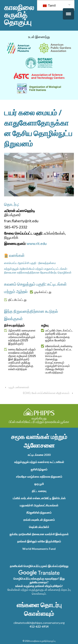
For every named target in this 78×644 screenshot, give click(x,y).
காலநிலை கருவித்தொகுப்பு (19, 15)
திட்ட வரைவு (39, 491)
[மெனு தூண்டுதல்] (68, 14)
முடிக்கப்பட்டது (41, 292)
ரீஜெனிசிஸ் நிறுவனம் (39, 513)
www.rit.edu (37, 243)
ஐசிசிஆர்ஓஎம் (39, 469)
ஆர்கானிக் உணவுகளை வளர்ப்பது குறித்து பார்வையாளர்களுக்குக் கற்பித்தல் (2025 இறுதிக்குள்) (20, 337)
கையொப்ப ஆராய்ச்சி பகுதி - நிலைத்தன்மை (30, 263)
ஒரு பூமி (39, 484)
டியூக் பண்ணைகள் (19, 387)
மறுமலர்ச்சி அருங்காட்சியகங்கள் (39, 505)
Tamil (49, 5)
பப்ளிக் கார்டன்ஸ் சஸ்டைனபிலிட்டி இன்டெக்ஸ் (39, 498)
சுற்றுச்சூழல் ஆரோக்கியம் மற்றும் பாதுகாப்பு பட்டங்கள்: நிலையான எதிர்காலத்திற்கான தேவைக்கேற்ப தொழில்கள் (38, 270)
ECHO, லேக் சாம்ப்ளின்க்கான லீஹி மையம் (46, 393)
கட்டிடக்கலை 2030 (39, 455)
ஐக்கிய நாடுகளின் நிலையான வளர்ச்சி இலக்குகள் (39, 534)
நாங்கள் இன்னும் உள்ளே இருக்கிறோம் (39, 541)
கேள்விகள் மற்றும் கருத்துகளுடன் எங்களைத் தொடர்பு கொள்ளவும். (39, 591)
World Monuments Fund (39, 549)
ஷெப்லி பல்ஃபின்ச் (39, 527)
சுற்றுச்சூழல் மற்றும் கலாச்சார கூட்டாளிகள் (39, 462)
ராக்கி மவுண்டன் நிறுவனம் (39, 520)
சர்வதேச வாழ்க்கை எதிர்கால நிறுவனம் (39, 477)
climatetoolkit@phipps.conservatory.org (39, 623)
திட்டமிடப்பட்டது (15, 300)
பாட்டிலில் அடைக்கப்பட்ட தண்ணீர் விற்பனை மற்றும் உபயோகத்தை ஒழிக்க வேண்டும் (57, 335)
